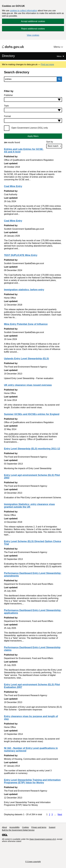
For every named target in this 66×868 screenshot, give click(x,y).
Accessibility (14, 827)
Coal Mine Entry (13, 186)
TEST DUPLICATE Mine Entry (21, 255)
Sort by (50, 142)
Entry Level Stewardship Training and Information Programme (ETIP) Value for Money (32, 781)
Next (60, 814)
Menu (57, 47)
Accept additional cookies (33, 21)
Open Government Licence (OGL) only (30, 128)
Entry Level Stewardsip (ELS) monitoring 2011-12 (32, 449)
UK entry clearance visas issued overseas (28, 385)
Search (59, 79)
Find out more (47, 64)
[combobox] (33, 100)
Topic (6, 106)
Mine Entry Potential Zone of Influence (26, 324)
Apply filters (33, 136)
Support (52, 827)
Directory (8, 56)
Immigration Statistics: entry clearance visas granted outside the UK (29, 506)
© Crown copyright (33, 862)
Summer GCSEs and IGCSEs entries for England (32, 414)
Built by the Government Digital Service (18, 830)
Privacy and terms (39, 827)
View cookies (33, 35)
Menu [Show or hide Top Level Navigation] (59, 56)
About (4, 827)
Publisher (8, 95)
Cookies (26, 827)
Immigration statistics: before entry (24, 290)
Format (7, 116)
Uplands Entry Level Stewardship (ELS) (26, 359)
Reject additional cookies (33, 29)
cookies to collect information (23, 11)
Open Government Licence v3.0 (43, 839)
